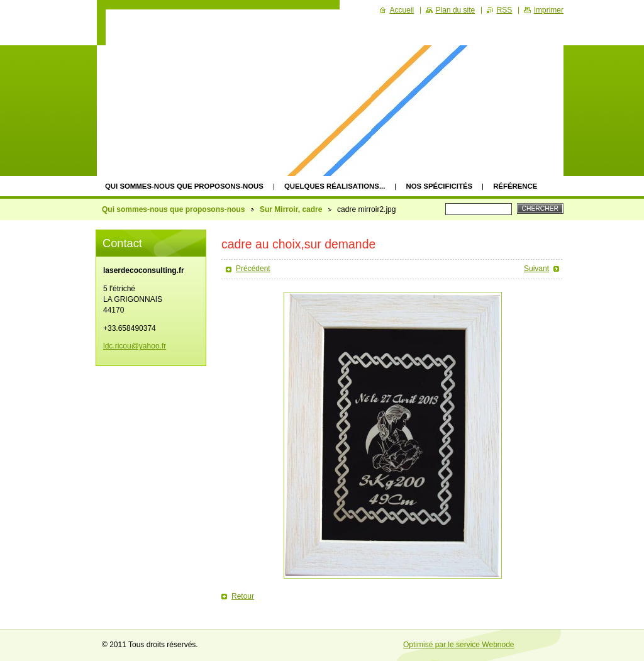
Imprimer (549, 10)
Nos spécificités (439, 186)
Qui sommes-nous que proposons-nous (184, 186)
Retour (243, 596)
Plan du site (456, 10)
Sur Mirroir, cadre (291, 209)
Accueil (402, 10)
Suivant (536, 269)
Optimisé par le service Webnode (459, 645)
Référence (515, 186)
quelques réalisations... (335, 186)
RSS (505, 10)
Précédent (253, 269)
